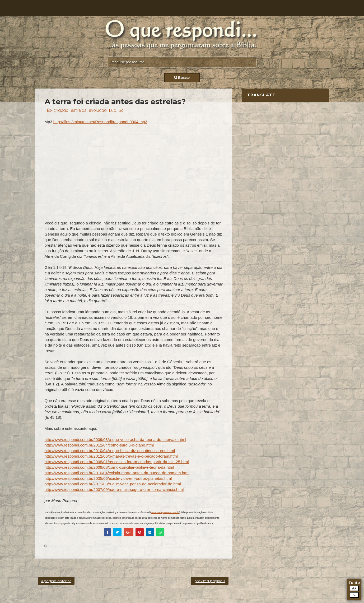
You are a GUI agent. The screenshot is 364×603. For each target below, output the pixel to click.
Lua (113, 110)
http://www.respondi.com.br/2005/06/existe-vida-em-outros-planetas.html (108, 478)
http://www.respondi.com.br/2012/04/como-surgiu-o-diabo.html (99, 445)
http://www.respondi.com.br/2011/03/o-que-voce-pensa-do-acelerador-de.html (113, 484)
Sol (122, 110)
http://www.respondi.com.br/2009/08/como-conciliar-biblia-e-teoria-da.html (109, 467)
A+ (354, 588)
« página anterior (56, 581)
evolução (98, 110)
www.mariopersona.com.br (165, 512)
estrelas (79, 110)
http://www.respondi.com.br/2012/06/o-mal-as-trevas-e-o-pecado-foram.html (111, 456)
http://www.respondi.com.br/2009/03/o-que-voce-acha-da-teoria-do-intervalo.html (115, 439)
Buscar (182, 78)
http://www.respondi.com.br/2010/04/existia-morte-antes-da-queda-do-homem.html (117, 473)
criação (61, 110)
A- (354, 595)
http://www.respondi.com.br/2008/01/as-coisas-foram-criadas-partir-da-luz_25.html (117, 462)
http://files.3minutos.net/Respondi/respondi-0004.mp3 (100, 122)
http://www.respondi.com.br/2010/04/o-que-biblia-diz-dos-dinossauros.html (110, 451)
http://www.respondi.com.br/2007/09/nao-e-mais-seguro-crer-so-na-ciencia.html (114, 489)
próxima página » (210, 581)
